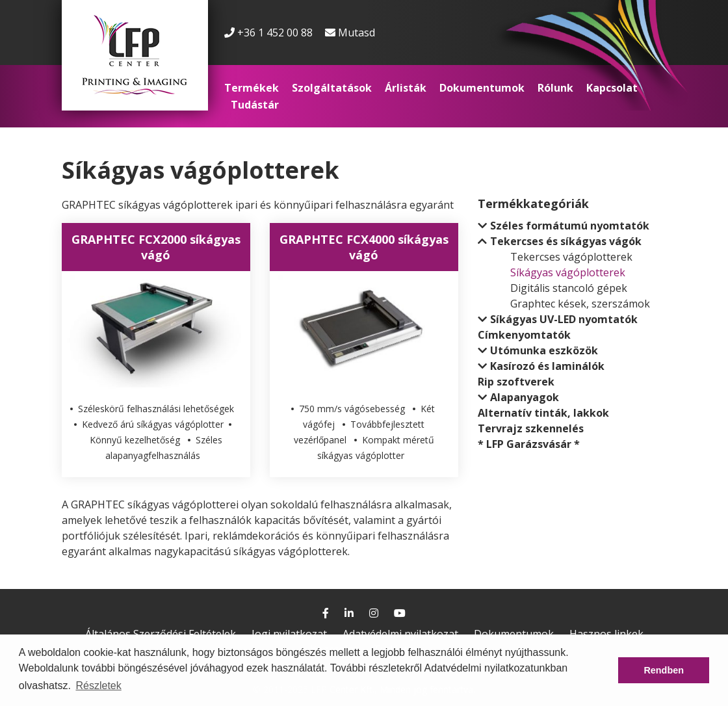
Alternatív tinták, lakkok (543, 413)
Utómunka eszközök (544, 350)
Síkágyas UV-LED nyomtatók (564, 319)
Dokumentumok (482, 88)
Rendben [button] (664, 670)
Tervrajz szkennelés (531, 428)
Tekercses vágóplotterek (571, 257)
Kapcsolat (612, 88)
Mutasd (357, 33)
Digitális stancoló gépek (569, 288)
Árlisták (406, 88)
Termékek (252, 88)
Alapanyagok (525, 397)
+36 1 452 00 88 (268, 33)
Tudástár (255, 105)
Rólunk (555, 88)
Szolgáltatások (332, 88)
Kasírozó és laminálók (547, 366)
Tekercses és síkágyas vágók (566, 241)
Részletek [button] (98, 686)
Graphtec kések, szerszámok (580, 304)
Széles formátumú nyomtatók (570, 226)
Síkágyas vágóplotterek (568, 272)
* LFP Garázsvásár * (529, 444)
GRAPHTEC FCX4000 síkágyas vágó (364, 247)
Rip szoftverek (516, 382)
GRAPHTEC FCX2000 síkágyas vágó (156, 247)
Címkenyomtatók (524, 335)
